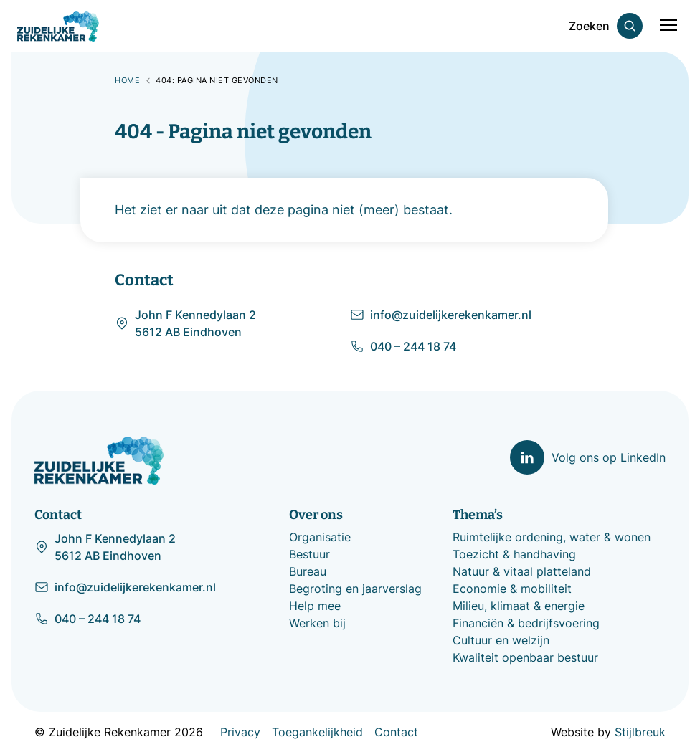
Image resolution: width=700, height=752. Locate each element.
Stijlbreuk (640, 732)
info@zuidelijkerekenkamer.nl (441, 315)
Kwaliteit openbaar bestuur (525, 657)
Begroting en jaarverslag (355, 589)
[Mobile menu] (668, 25)
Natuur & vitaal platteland (522, 571)
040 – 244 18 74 (403, 346)
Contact (396, 732)
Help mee (315, 606)
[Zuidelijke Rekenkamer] (58, 27)
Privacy (240, 732)
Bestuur (309, 554)
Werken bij (317, 623)
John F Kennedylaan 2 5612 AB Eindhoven (185, 323)
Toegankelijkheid (317, 732)
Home (127, 80)
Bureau (308, 571)
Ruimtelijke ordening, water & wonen (552, 537)
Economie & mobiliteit (512, 589)
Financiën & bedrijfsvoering (526, 623)
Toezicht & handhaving (514, 554)
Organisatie (320, 537)
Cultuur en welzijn (501, 640)
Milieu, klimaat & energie (519, 606)
